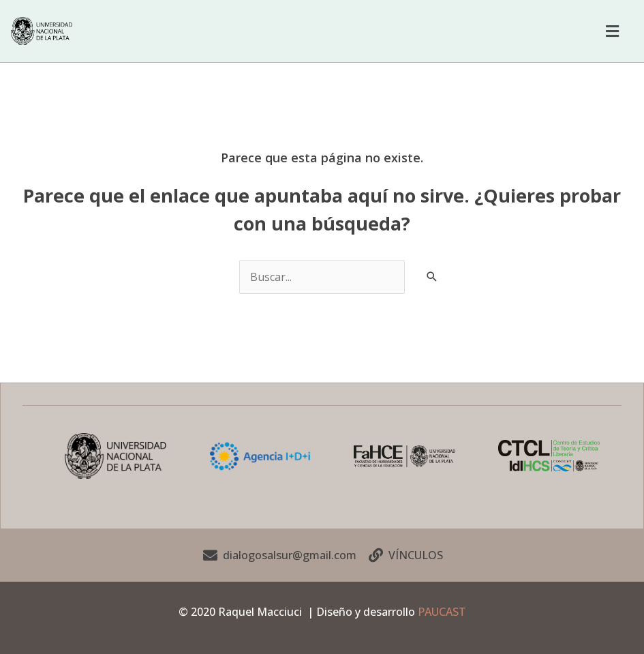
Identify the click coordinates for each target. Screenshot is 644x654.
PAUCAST (442, 611)
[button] (612, 31)
